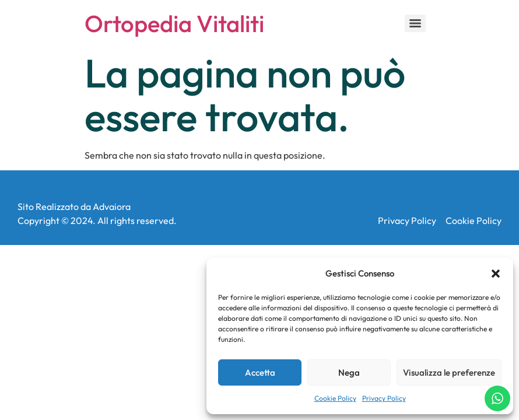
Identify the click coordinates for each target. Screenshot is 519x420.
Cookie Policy (335, 398)
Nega (349, 372)
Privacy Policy (384, 398)
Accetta (260, 372)
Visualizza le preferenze (449, 372)
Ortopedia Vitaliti (174, 23)
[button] (496, 274)
